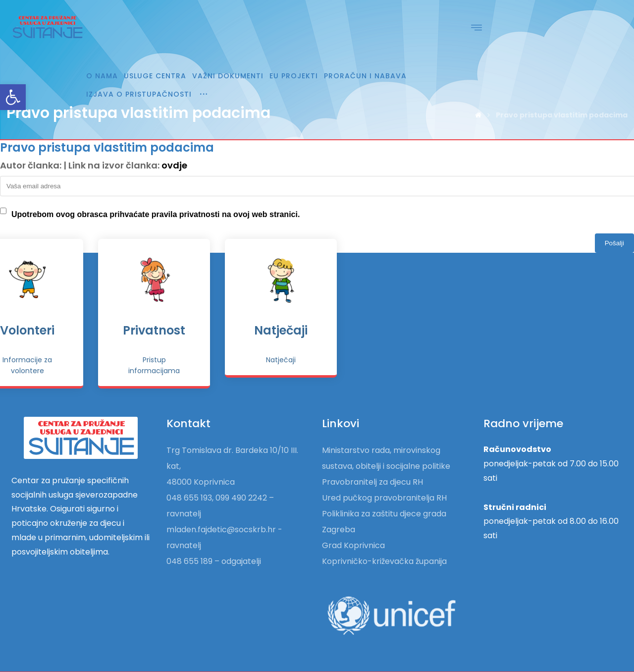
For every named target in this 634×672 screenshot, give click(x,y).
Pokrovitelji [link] (190, 309)
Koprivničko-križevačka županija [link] (384, 537)
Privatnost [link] (444, 309)
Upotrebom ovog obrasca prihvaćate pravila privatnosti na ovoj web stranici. (156, 214)
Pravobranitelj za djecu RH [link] (372, 458)
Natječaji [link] (571, 309)
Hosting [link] (522, 660)
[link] (13, 97)
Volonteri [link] (317, 309)
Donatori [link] (63, 309)
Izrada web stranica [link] (575, 660)
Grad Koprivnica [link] (353, 522)
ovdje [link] (174, 165)
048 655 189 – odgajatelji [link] (214, 537)
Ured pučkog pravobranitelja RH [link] (384, 474)
